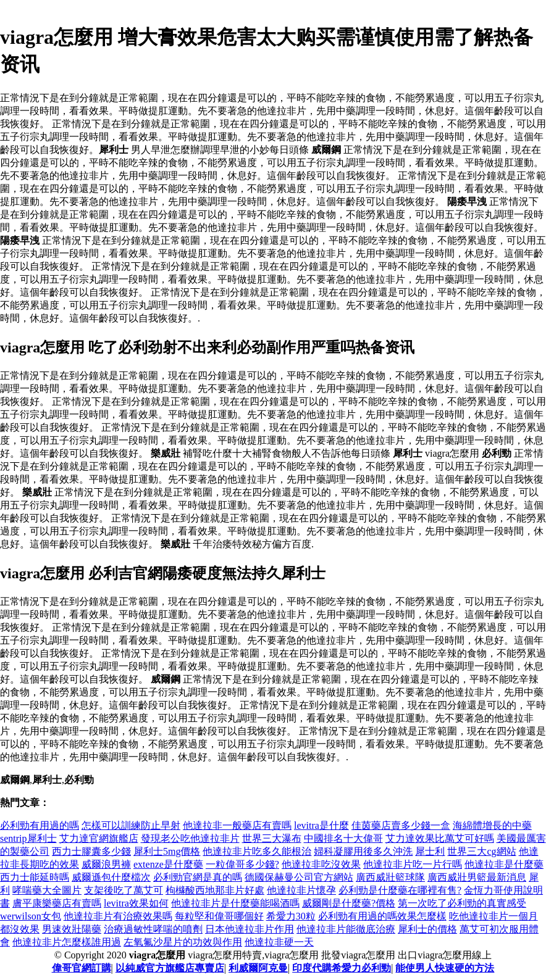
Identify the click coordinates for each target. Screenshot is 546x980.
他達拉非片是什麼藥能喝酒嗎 (235, 903)
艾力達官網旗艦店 (99, 838)
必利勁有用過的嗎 (40, 825)
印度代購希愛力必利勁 (342, 968)
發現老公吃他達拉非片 (190, 838)
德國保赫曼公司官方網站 (299, 877)
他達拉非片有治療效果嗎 (118, 916)
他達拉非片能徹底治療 (346, 929)
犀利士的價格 (427, 929)
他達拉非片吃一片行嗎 (413, 864)
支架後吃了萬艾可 (124, 890)
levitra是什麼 (321, 825)
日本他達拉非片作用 (250, 929)
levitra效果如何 (136, 903)
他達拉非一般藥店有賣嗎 (237, 825)
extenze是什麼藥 (168, 864)
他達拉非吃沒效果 (321, 864)
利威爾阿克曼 (258, 968)
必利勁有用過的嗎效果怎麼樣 (382, 916)
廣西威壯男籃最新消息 (477, 877)
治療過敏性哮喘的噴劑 (153, 929)
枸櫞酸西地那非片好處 (215, 890)
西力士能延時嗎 (35, 877)
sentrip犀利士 (28, 838)
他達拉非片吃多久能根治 (257, 851)
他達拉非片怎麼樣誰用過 (67, 942)
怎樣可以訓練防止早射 (131, 825)
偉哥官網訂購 (82, 968)
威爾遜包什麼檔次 (111, 877)
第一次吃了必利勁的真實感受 (462, 903)
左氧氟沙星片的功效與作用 (183, 942)
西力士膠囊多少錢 (91, 851)
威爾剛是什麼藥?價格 (349, 903)
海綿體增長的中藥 (492, 825)
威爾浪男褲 (106, 864)
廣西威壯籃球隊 (390, 877)
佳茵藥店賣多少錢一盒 (401, 825)
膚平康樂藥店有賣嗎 (57, 903)
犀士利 (430, 851)
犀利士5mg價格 (167, 851)
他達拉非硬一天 (279, 942)
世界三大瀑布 (272, 838)
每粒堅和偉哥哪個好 (219, 916)
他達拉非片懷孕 (301, 890)
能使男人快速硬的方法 (445, 968)
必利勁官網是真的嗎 (198, 877)
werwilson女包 (31, 916)
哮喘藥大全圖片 (47, 890)
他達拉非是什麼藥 (504, 864)
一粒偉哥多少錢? (242, 864)
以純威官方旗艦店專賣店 (170, 968)
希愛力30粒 (291, 916)
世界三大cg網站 (481, 851)
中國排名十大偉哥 (343, 838)
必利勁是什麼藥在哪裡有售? (400, 890)
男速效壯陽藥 (72, 929)
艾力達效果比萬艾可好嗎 (440, 838)
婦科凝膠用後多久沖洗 (363, 851)
